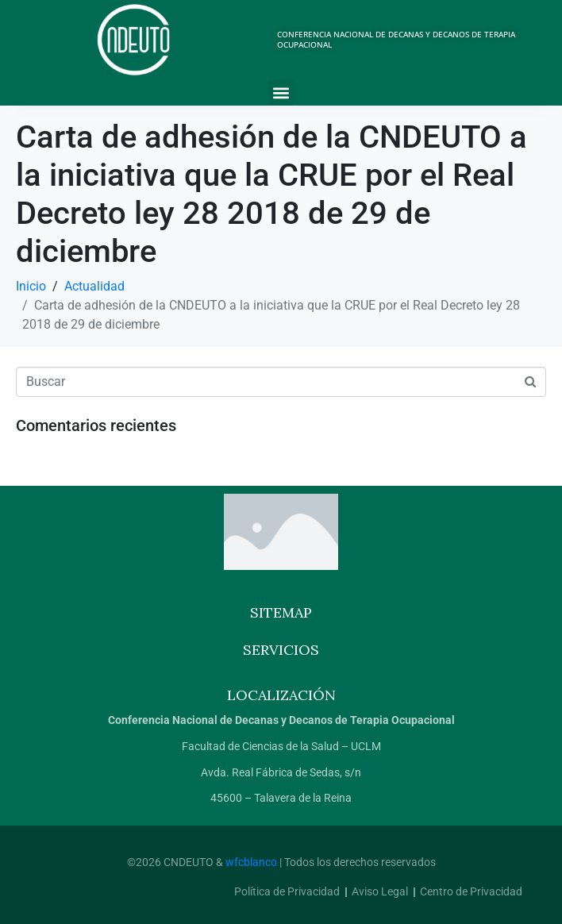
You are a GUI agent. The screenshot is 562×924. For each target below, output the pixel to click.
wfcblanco (251, 862)
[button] (281, 92)
